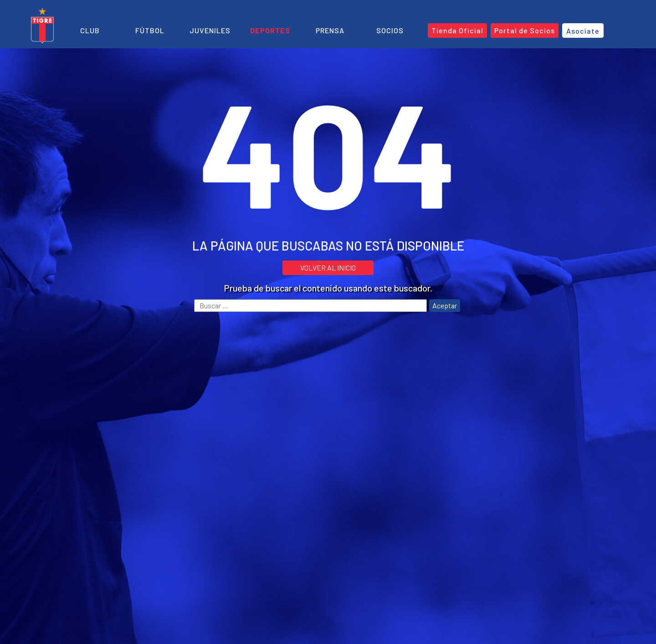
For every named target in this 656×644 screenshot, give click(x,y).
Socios (390, 30)
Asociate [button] (583, 31)
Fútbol (150, 30)
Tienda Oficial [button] (457, 30)
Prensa (330, 30)
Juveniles (210, 30)
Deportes (270, 30)
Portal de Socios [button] (525, 30)
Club (90, 30)
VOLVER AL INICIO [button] (328, 268)
